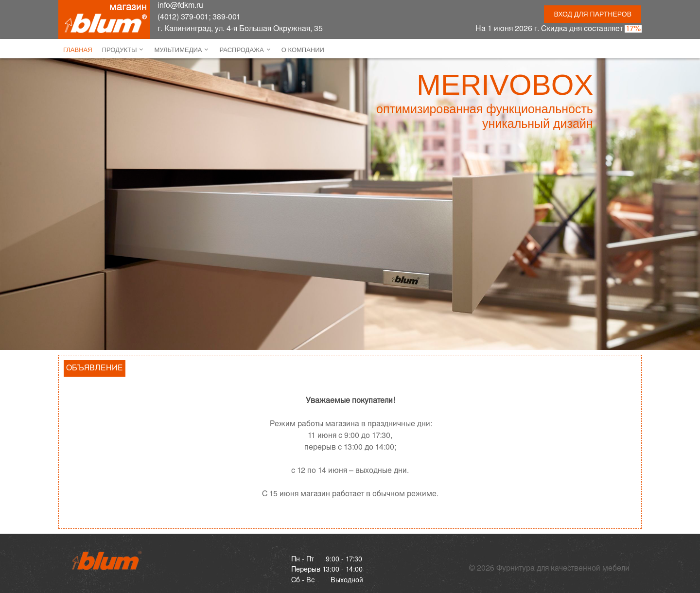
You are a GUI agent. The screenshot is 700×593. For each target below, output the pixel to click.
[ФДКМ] (104, 19)
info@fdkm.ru (180, 6)
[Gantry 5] (107, 560)
